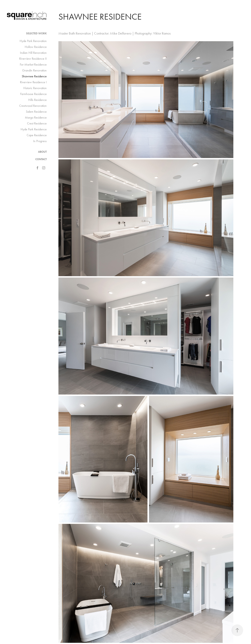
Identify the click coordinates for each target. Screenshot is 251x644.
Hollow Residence (36, 47)
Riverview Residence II (33, 59)
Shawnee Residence (34, 76)
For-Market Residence (33, 64)
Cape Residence (37, 135)
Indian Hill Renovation (33, 53)
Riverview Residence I (33, 82)
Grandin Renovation (34, 70)
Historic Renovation (35, 88)
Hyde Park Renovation (33, 41)
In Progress (40, 141)
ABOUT (42, 152)
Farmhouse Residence (33, 94)
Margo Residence (36, 117)
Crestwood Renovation (33, 106)
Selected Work (36, 33)
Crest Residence (37, 123)
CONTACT (41, 159)
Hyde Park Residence (34, 129)
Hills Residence (37, 100)
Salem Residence (36, 112)
